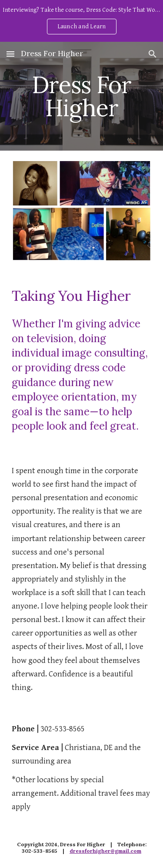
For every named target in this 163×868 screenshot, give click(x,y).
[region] (81, 21)
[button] (10, 54)
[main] (82, 96)
